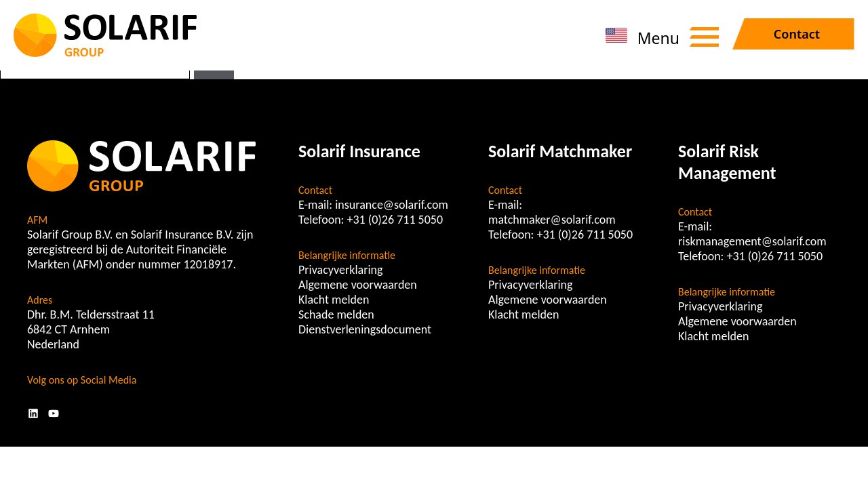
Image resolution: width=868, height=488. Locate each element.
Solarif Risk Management (727, 162)
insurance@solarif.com (392, 205)
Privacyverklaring (341, 270)
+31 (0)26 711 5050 (395, 220)
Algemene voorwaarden (358, 285)
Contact (797, 34)
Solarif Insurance (359, 151)
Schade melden (336, 314)
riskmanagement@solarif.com (752, 241)
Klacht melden (334, 300)
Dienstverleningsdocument (365, 329)
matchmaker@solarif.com (552, 220)
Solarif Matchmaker (560, 151)
